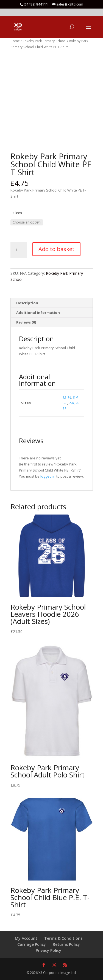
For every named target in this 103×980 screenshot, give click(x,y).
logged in (48, 476)
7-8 (71, 403)
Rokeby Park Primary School (44, 41)
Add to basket (56, 249)
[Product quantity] (19, 250)
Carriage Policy (32, 944)
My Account (26, 938)
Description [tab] (27, 303)
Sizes (17, 213)
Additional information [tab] (38, 313)
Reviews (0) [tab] (26, 322)
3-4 (75, 397)
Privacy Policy (48, 950)
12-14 (67, 397)
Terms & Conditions (63, 938)
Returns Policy (66, 944)
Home (15, 41)
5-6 (65, 403)
